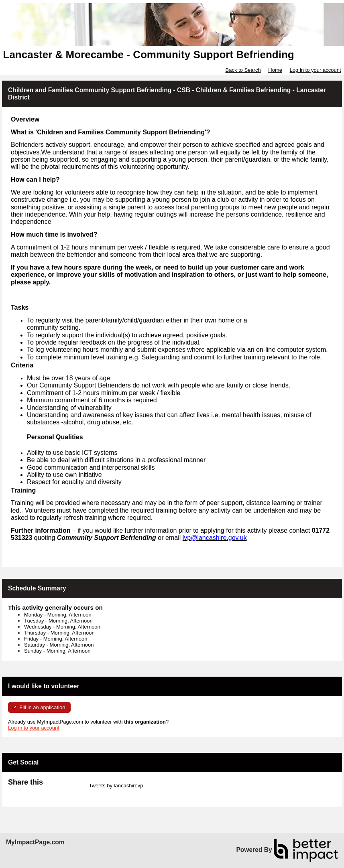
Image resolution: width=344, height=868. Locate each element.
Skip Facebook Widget (34, 792)
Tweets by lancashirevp (116, 786)
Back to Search (243, 70)
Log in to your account (316, 70)
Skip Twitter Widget (65, 786)
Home (275, 70)
